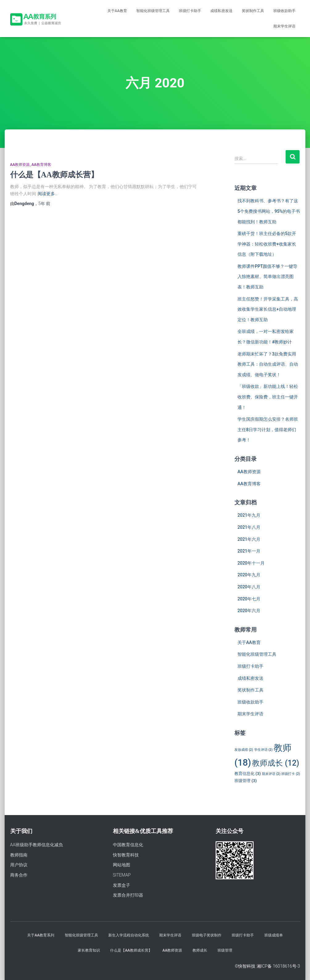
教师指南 (19, 855)
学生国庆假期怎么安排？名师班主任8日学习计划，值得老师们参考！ (268, 429)
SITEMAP (122, 875)
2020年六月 (249, 611)
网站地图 (122, 865)
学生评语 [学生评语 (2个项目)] (263, 750)
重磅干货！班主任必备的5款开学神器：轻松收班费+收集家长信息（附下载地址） (267, 244)
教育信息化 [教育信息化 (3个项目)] (248, 774)
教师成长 (200, 950)
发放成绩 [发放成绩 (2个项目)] (244, 750)
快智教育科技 (126, 855)
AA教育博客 (41, 165)
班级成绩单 (274, 935)
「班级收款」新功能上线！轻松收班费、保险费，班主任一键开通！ (268, 397)
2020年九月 (249, 575)
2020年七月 (249, 599)
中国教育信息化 (128, 845)
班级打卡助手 (190, 11)
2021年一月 (249, 551)
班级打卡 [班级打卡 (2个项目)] (291, 774)
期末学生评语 (284, 26)
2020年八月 (249, 587)
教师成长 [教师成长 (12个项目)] (276, 763)
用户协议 (19, 865)
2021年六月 (249, 539)
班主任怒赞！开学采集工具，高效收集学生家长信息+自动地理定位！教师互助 (268, 309)
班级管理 (225, 950)
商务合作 (19, 875)
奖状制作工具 (253, 11)
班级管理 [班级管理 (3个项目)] (246, 781)
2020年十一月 (251, 563)
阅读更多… (48, 194)
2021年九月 (249, 515)
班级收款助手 (284, 11)
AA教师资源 (20, 165)
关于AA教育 (117, 11)
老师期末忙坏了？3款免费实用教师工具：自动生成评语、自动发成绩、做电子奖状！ (268, 364)
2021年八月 (249, 527)
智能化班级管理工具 (153, 11)
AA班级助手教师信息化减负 (37, 845)
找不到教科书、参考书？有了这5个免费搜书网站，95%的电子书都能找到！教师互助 (269, 211)
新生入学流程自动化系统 (129, 935)
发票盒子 (122, 885)
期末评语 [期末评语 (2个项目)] (271, 774)
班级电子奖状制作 (207, 935)
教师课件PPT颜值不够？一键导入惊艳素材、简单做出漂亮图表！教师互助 (267, 277)
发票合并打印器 (128, 895)
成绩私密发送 (221, 11)
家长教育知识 (89, 950)
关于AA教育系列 (41, 935)
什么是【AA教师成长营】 (54, 175)
